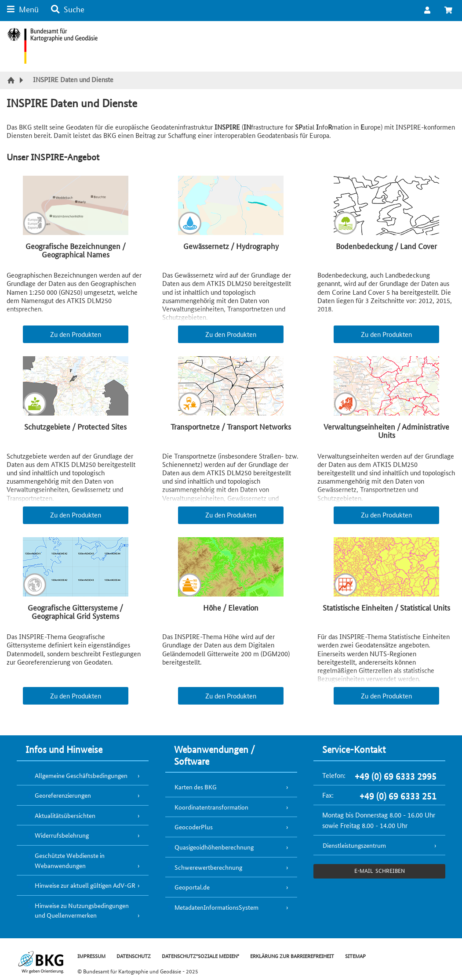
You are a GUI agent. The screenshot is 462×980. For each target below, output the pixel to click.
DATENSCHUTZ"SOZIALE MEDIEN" (200, 956)
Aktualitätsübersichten (65, 815)
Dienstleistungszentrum (354, 845)
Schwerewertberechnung (208, 867)
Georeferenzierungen (63, 795)
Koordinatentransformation (211, 807)
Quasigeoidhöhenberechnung (214, 847)
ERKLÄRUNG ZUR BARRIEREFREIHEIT (292, 956)
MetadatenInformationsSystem (216, 907)
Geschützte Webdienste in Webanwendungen (70, 860)
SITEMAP (355, 956)
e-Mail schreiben (380, 870)
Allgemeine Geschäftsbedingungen (81, 775)
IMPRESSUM (91, 956)
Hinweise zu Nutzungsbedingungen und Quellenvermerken (82, 910)
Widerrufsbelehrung (62, 835)
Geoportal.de (192, 887)
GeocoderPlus (194, 827)
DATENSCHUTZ (134, 956)
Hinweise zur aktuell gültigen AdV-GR (85, 885)
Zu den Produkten (76, 334)
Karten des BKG (196, 787)
